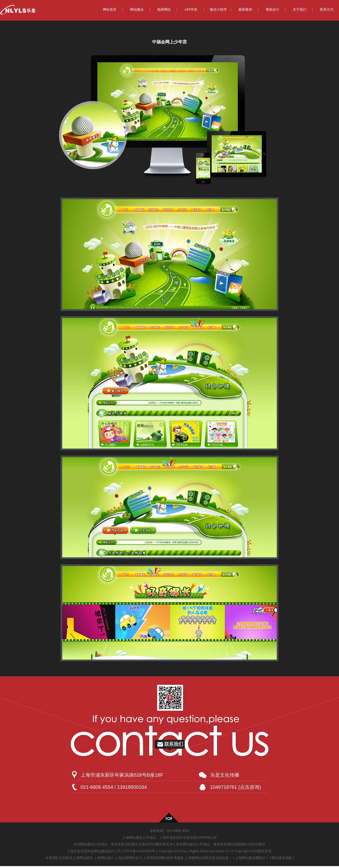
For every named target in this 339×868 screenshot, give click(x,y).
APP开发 (191, 10)
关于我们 (300, 10)
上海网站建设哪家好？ (252, 858)
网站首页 (110, 10)
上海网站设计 (104, 858)
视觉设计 (272, 10)
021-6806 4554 (178, 831)
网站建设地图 (282, 858)
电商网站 (164, 10)
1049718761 (224, 787)
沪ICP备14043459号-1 (141, 851)
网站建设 (137, 10)
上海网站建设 (83, 858)
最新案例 (245, 10)
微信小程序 (218, 10)
